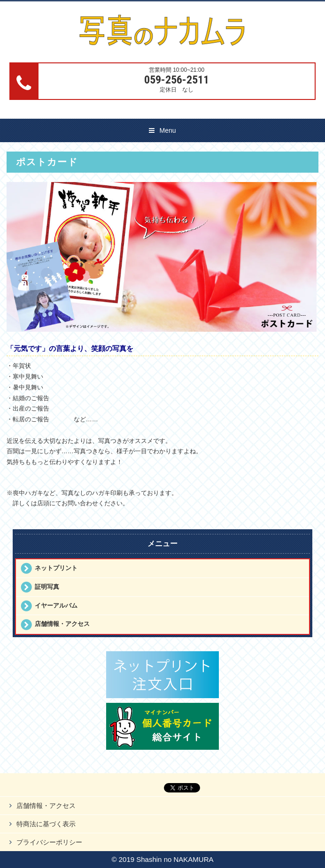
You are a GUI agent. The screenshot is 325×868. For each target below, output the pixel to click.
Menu (167, 130)
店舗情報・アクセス (62, 624)
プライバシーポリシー (49, 842)
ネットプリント (56, 568)
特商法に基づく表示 (46, 824)
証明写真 (47, 587)
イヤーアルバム (56, 605)
